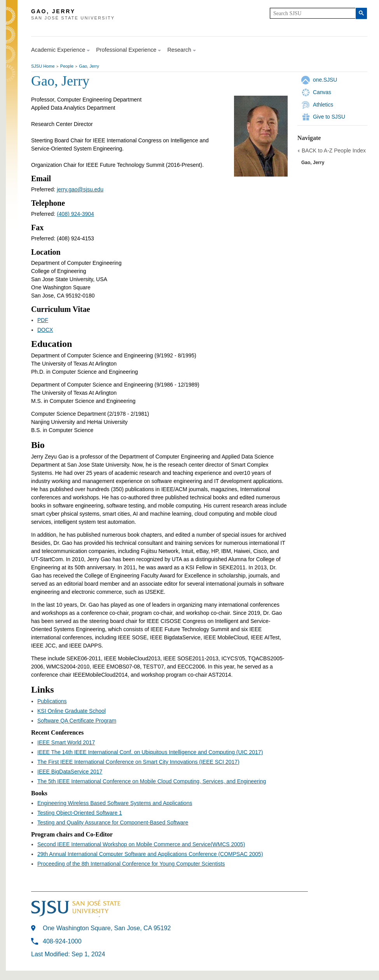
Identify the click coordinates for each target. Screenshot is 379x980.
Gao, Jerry (89, 66)
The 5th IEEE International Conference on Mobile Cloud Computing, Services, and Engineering (152, 781)
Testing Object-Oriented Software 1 (80, 813)
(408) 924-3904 (75, 214)
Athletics (323, 105)
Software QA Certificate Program (77, 721)
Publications (52, 701)
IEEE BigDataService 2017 (70, 772)
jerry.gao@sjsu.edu (80, 189)
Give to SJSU (329, 117)
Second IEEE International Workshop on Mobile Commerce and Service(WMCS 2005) (141, 844)
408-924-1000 (62, 941)
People (67, 66)
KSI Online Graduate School (72, 711)
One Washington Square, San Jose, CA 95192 (107, 928)
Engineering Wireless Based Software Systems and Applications (115, 803)
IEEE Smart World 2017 (66, 742)
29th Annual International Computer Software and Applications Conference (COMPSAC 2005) (150, 854)
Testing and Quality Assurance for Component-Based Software (113, 822)
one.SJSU (325, 80)
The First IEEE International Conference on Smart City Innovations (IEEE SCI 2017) (138, 762)
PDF (43, 320)
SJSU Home (43, 66)
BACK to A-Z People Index (334, 150)
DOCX (45, 330)
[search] (313, 13)
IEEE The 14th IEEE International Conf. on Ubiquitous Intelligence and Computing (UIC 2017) (150, 752)
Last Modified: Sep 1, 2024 (68, 954)
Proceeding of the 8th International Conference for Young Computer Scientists (131, 864)
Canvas (322, 92)
